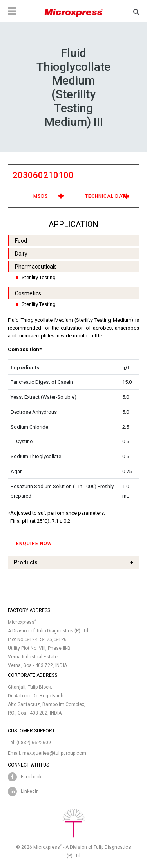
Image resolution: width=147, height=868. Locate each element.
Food (21, 241)
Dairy (21, 254)
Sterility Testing (39, 277)
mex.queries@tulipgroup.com (54, 753)
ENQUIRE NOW (34, 544)
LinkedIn (30, 791)
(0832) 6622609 (34, 743)
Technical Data (107, 196)
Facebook (31, 777)
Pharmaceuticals (36, 267)
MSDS (41, 196)
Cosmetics (28, 293)
